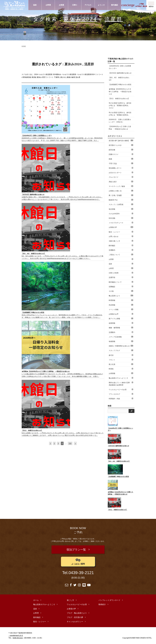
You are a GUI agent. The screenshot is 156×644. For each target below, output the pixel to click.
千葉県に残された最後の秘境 (64, 77)
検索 (110, 406)
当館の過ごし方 (121, 241)
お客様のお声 (121, 314)
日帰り (75, 5)
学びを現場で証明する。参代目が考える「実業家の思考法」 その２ (120, 105)
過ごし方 (70, 601)
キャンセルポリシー (75, 622)
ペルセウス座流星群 (69, 74)
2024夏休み (57, 74)
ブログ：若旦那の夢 (75, 618)
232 (70, 443)
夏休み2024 (81, 19)
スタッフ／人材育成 (121, 204)
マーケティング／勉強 (121, 186)
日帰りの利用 (121, 273)
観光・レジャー (121, 232)
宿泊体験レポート (121, 168)
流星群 (114, 19)
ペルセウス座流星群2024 (86, 74)
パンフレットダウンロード (109, 601)
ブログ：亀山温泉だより (77, 613)
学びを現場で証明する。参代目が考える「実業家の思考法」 (120, 114)
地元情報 (121, 209)
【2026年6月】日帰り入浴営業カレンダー (120, 67)
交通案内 (121, 250)
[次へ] (75, 443)
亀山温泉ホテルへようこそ (121, 378)
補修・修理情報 (121, 327)
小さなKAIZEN (121, 213)
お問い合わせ (121, 236)
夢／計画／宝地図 (121, 195)
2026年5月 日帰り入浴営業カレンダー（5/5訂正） (120, 121)
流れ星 (78, 77)
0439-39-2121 (81, 573)
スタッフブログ (121, 350)
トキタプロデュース (121, 223)
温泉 (35, 5)
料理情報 (121, 300)
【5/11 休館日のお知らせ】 (119, 98)
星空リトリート (48, 77)
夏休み (39, 77)
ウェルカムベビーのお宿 (121, 389)
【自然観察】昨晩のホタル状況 (120, 84)
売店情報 (121, 305)
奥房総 (34, 77)
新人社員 (121, 364)
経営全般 (121, 150)
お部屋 (61, 5)
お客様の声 (121, 227)
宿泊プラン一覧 (76, 550)
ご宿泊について (121, 254)
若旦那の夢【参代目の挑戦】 (121, 140)
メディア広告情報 (121, 337)
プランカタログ (121, 394)
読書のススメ (121, 154)
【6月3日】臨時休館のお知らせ (120, 73)
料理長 (121, 369)
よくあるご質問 (78, 562)
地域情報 (121, 341)
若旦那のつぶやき (121, 145)
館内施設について (121, 282)
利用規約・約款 (121, 398)
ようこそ (101, 5)
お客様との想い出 (121, 191)
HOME (24, 46)
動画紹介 (102, 605)
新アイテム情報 (121, 318)
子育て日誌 (121, 163)
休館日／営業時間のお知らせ (121, 346)
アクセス (88, 5)
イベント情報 (121, 309)
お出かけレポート (121, 172)
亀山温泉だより (121, 296)
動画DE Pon (121, 200)
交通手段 (121, 277)
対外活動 (121, 218)
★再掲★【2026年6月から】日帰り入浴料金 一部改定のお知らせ (120, 91)
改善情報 (121, 323)
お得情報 (121, 373)
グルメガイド (121, 177)
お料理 (48, 5)
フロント (121, 360)
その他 (121, 291)
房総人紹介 (121, 181)
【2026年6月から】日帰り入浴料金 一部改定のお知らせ (120, 128)
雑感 (121, 159)
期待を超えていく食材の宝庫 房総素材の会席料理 (121, 384)
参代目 (121, 355)
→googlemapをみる (16, 636)
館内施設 (115, 5)
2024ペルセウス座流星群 (43, 74)
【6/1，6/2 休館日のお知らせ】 (119, 79)
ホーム (36, 601)
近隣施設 (121, 286)
